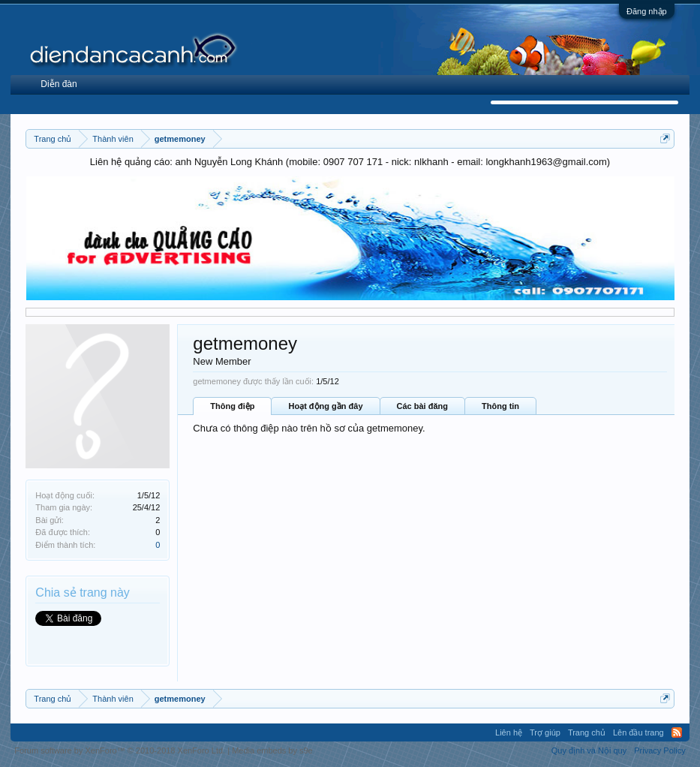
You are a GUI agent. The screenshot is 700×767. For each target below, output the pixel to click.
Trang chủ (587, 732)
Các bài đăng (422, 406)
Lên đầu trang (638, 732)
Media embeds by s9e (272, 750)
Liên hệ (509, 732)
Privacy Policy (659, 750)
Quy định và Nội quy (589, 750)
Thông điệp (232, 406)
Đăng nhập (647, 11)
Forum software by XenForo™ (120, 750)
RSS (677, 732)
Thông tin (500, 406)
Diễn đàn (59, 84)
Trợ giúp (545, 732)
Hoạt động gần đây (325, 406)
